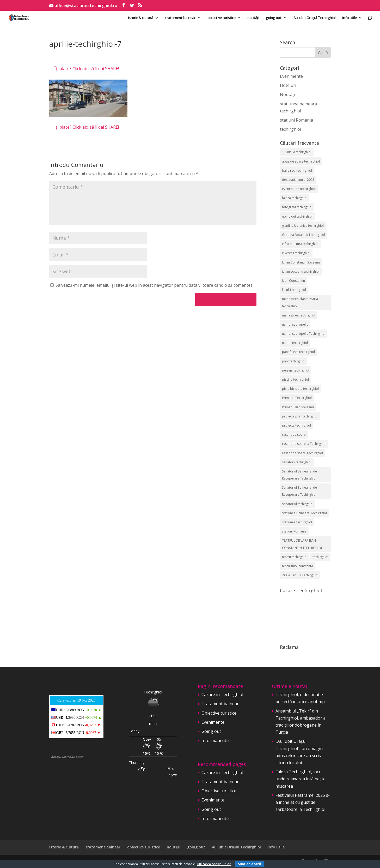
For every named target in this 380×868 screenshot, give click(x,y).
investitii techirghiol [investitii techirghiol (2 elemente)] (296, 253)
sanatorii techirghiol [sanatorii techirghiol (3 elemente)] (297, 462)
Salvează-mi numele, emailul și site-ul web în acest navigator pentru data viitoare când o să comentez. (154, 285)
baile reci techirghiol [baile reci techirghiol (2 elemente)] (297, 170)
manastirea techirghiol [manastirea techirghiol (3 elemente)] (299, 315)
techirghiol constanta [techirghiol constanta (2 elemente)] (298, 566)
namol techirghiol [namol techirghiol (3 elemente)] (295, 343)
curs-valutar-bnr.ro (72, 757)
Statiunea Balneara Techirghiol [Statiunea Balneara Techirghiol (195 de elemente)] (304, 513)
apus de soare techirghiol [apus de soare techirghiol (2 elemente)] (301, 161)
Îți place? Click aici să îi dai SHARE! (87, 69)
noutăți (253, 18)
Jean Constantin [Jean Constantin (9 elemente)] (293, 281)
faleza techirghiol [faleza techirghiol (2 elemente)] (295, 198)
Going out (211, 731)
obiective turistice (221, 18)
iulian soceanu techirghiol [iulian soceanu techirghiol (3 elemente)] (301, 271)
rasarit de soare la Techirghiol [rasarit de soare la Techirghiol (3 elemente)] (304, 444)
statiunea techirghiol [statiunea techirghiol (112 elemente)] (297, 522)
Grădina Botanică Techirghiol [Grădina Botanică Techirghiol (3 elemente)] (304, 235)
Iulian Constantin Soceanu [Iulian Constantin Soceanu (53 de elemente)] (301, 262)
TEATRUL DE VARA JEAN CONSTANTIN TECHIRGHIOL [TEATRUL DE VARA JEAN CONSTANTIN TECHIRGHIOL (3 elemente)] (302, 544)
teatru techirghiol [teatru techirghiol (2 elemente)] (295, 557)
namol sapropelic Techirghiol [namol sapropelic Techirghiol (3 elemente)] (304, 334)
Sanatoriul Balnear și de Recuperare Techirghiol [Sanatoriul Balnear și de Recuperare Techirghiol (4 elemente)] (299, 491)
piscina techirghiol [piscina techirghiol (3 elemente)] (295, 379)
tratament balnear (180, 18)
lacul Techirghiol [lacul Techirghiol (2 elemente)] (294, 290)
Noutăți (287, 94)
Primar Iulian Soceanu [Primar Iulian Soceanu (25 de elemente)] (298, 407)
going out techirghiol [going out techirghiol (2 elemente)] (297, 216)
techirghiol (290, 129)
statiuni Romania (296, 120)
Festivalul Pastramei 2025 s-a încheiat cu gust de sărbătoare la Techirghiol (303, 802)
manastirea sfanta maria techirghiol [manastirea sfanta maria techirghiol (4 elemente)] (300, 302)
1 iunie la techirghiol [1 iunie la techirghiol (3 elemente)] (297, 152)
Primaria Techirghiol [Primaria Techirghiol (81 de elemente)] (297, 398)
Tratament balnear (220, 704)
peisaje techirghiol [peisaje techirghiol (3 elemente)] (296, 370)
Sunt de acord (249, 864)
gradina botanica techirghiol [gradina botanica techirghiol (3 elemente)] (303, 226)
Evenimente (291, 76)
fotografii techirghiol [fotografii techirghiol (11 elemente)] (297, 207)
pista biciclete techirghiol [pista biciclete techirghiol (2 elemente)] (300, 389)
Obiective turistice (219, 713)
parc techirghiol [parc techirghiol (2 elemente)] (294, 361)
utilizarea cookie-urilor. (214, 864)
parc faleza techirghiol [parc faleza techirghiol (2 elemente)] (298, 352)
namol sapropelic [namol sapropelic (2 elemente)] (295, 324)
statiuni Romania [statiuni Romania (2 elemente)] (294, 531)
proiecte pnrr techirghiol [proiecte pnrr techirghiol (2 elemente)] (300, 416)
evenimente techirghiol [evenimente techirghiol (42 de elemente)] (299, 189)
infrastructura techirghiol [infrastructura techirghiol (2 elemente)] (300, 244)
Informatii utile (216, 740)
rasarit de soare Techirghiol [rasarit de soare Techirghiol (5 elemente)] (302, 453)
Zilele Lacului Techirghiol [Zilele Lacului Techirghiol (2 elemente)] (300, 575)
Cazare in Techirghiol (222, 695)
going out (274, 18)
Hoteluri (288, 85)
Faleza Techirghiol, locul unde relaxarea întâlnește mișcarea (301, 779)
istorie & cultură (140, 18)
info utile (349, 18)
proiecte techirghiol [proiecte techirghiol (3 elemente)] (296, 425)
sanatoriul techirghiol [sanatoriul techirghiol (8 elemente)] (298, 504)
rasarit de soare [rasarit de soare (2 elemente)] (294, 435)
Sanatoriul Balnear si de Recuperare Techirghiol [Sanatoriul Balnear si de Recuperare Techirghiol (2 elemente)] (299, 475)
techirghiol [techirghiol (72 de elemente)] (320, 557)
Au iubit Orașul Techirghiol (314, 18)
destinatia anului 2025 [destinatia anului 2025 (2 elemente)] (298, 180)
